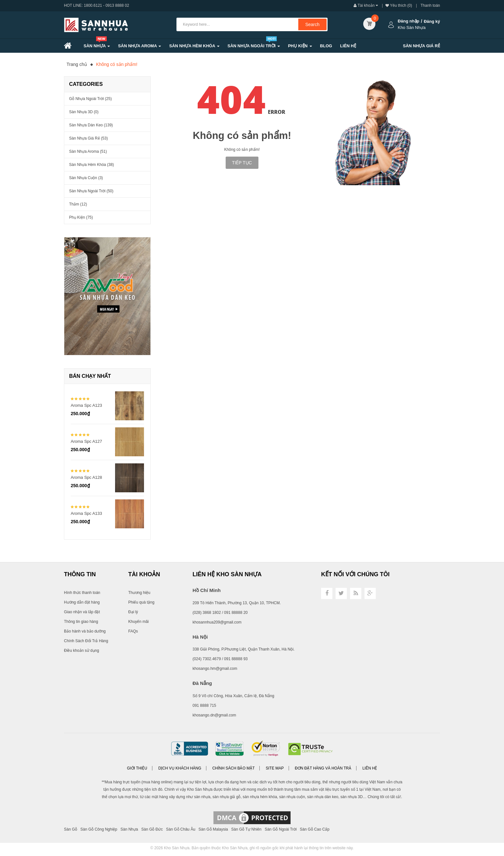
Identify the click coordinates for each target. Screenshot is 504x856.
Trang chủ (77, 64)
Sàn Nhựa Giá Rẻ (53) (88, 138)
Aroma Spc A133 (86, 513)
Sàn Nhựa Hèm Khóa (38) (91, 165)
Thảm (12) (78, 204)
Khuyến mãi (139, 622)
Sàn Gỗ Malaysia (213, 829)
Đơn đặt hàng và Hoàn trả (323, 768)
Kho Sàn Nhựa (177, 848)
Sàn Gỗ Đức (152, 829)
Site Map (275, 768)
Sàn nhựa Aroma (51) (88, 151)
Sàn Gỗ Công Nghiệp (99, 829)
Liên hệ (370, 768)
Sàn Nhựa (129, 829)
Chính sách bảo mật (233, 768)
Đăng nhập (409, 21)
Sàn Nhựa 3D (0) (84, 112)
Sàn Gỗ (71, 829)
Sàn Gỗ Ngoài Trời (280, 829)
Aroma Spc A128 (86, 477)
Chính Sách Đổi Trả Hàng (86, 641)
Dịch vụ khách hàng (180, 768)
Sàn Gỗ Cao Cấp (315, 829)
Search (312, 24)
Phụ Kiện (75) (81, 217)
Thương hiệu (139, 593)
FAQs (133, 631)
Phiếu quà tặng (141, 602)
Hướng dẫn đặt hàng (82, 602)
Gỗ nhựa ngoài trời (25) (90, 99)
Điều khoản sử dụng (81, 651)
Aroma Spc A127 (86, 441)
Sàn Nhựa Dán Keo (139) (91, 125)
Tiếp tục (242, 163)
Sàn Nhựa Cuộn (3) (86, 178)
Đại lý (133, 612)
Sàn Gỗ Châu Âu (181, 829)
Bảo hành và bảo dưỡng (85, 631)
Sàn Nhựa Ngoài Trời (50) (91, 191)
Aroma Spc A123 (86, 405)
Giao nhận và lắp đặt (82, 612)
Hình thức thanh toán (82, 593)
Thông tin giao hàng (81, 622)
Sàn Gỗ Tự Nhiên (246, 829)
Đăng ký (432, 21)
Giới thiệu (137, 768)
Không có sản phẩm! (117, 64)
